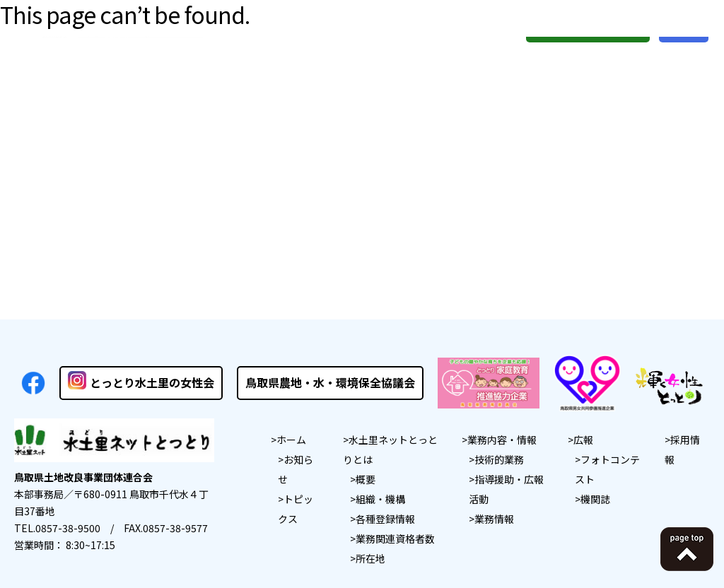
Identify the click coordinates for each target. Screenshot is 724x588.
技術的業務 (499, 459)
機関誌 (595, 499)
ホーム (291, 440)
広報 (583, 440)
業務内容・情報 (502, 440)
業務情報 (494, 519)
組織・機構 (380, 499)
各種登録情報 (385, 519)
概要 (366, 479)
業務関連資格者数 (395, 539)
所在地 (370, 558)
